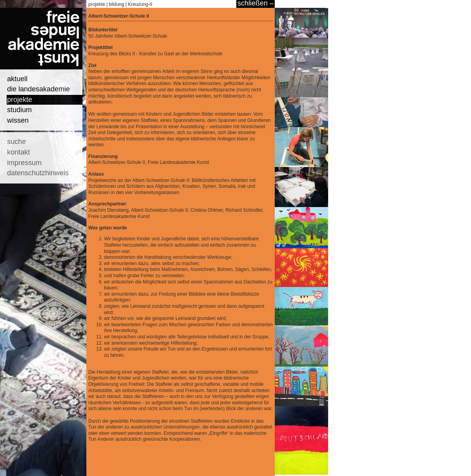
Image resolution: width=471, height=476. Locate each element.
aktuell (17, 79)
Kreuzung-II (140, 4)
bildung (117, 4)
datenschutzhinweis (38, 173)
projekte (20, 100)
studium (19, 110)
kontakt (18, 152)
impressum (24, 163)
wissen (18, 120)
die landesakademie (38, 89)
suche (16, 142)
